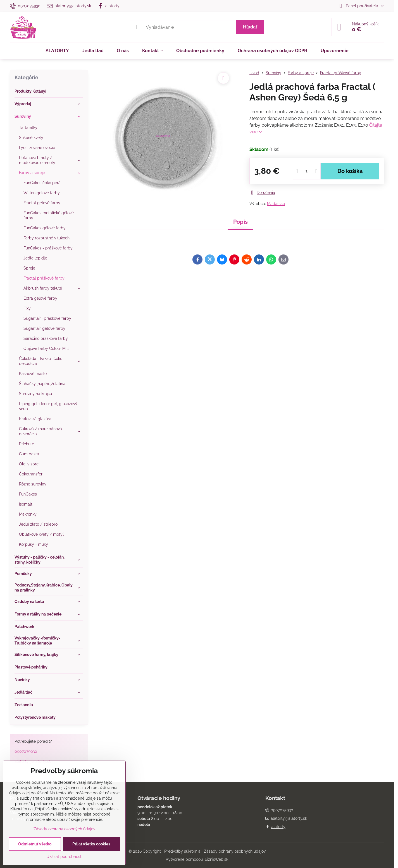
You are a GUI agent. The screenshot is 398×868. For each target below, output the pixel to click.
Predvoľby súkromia (182, 851)
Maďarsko (276, 204)
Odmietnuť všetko (35, 844)
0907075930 (26, 751)
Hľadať (250, 27)
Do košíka (350, 171)
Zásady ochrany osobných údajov (235, 851)
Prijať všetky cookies (91, 844)
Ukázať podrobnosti (64, 857)
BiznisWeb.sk (216, 859)
